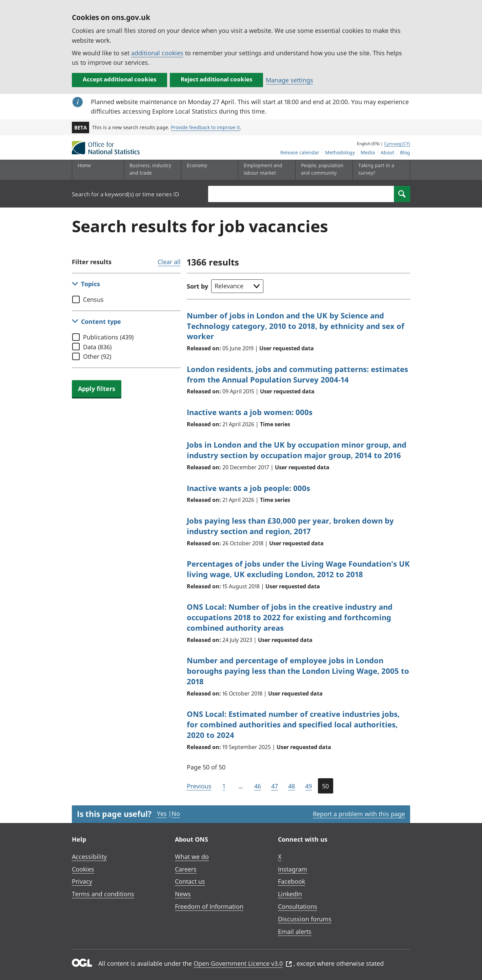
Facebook (292, 881)
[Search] (402, 194)
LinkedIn (290, 894)
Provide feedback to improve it (205, 127)
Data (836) (97, 347)
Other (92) (97, 356)
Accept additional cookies (119, 79)
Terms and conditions (103, 894)
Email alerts (295, 932)
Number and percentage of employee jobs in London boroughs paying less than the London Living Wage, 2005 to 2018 (298, 671)
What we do (192, 857)
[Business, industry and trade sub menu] (151, 170)
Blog (405, 152)
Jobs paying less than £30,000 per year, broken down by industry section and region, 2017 (290, 526)
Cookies (83, 869)
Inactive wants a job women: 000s (250, 412)
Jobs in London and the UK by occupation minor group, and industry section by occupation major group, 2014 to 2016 (297, 450)
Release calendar (300, 152)
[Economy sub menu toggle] (208, 170)
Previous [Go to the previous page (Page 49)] (199, 786)
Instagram (293, 869)
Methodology (340, 152)
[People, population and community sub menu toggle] (322, 170)
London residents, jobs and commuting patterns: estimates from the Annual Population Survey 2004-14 (297, 374)
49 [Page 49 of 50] (308, 786)
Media (368, 152)
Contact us (190, 881)
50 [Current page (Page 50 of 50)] (325, 786)
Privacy (82, 881)
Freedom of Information (209, 906)
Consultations (298, 906)
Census (93, 299)
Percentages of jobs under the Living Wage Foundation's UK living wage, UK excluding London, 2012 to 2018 (298, 569)
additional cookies (157, 53)
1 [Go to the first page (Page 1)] (224, 786)
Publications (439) (108, 337)
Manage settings (289, 80)
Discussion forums (305, 919)
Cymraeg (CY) (397, 144)
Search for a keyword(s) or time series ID (125, 194)
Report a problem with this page (359, 814)
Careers (186, 869)
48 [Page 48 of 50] (292, 786)
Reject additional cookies (216, 79)
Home (84, 165)
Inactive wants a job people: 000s (248, 488)
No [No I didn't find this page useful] (176, 814)
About (387, 152)
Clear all (169, 262)
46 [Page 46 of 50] (258, 786)
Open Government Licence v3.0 (243, 963)
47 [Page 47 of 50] (275, 786)
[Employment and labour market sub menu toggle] (265, 170)
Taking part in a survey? (376, 169)
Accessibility (89, 857)
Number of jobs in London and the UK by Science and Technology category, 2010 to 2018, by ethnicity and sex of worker (296, 326)
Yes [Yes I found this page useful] (162, 814)
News (183, 894)
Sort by (197, 286)
